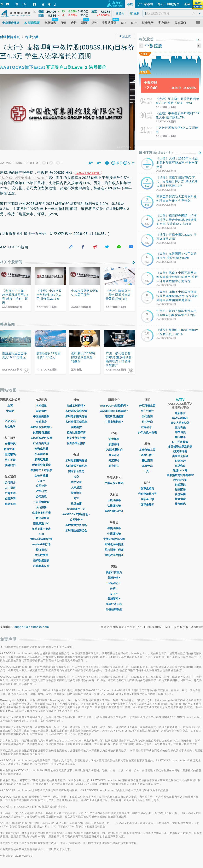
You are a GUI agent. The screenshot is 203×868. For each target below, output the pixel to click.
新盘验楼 (180, 494)
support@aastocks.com (32, 627)
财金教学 (10, 427)
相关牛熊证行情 (76, 438)
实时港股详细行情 (76, 411)
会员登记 (10, 444)
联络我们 (10, 465)
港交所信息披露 (114, 416)
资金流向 (76, 493)
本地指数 (41, 406)
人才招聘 (10, 488)
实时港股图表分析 (76, 416)
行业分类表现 (41, 443)
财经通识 (180, 485)
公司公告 (41, 486)
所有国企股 (41, 454)
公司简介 (10, 482)
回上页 (125, 36)
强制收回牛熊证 (114, 555)
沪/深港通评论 (114, 450)
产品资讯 (10, 421)
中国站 (10, 411)
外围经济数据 (114, 609)
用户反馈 (10, 460)
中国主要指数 (41, 416)
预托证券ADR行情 (41, 539)
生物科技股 (41, 476)
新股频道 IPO (41, 523)
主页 (10, 406)
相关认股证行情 (76, 433)
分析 (114, 589)
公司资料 (76, 520)
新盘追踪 (180, 499)
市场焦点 (180, 466)
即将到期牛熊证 (114, 550)
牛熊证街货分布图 (114, 539)
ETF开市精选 (180, 442)
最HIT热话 (156, 153)
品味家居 (180, 490)
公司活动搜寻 (41, 518)
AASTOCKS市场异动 (76, 514)
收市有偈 (180, 428)
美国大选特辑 (180, 456)
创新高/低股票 (41, 433)
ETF (41, 481)
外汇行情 (147, 411)
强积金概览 (147, 488)
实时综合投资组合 (76, 531)
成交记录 (76, 482)
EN (24, 4)
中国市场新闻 (114, 422)
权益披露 (76, 504)
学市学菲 (180, 437)
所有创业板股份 (41, 465)
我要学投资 (180, 480)
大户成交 (76, 487)
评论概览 (114, 439)
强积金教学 (147, 505)
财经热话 (180, 461)
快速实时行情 (76, 406)
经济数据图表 (41, 561)
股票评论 (114, 444)
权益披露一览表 (41, 529)
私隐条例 (10, 504)
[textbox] (173, 13)
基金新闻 (147, 461)
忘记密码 (10, 455)
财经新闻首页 (10, 37)
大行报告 (41, 507)
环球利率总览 (41, 566)
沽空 (76, 477)
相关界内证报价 (76, 443)
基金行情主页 (147, 450)
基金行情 (147, 455)
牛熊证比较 (114, 534)
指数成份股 (41, 449)
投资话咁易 (180, 451)
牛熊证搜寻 (114, 528)
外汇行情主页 (147, 406)
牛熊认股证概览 (114, 483)
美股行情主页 (114, 572)
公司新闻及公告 (76, 509)
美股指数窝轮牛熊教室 (180, 475)
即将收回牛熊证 (114, 544)
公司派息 (41, 497)
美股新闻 (114, 599)
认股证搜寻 (114, 500)
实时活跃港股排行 (41, 427)
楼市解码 (180, 504)
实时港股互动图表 (76, 422)
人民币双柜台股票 (41, 438)
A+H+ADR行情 (41, 544)
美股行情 (114, 578)
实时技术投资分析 (76, 525)
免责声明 (10, 499)
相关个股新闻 (11, 262)
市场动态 (114, 583)
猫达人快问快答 (180, 423)
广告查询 (10, 493)
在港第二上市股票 (41, 470)
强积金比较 (147, 499)
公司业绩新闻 (41, 502)
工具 (147, 471)
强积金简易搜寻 (147, 494)
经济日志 (41, 550)
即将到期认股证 (114, 511)
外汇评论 (114, 461)
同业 (76, 498)
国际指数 (41, 411)
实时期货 (41, 422)
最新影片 (180, 413)
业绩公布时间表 (41, 513)
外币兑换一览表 (147, 433)
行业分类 (32, 37)
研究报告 (114, 466)
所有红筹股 (41, 459)
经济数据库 (41, 555)
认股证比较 (114, 506)
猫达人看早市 (180, 418)
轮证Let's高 (180, 470)
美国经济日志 (114, 604)
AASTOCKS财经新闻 (114, 406)
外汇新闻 (147, 416)
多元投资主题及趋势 (180, 447)
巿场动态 (147, 427)
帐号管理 (10, 449)
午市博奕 (180, 432)
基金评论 (114, 455)
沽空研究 (41, 491)
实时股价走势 (76, 471)
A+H (41, 534)
